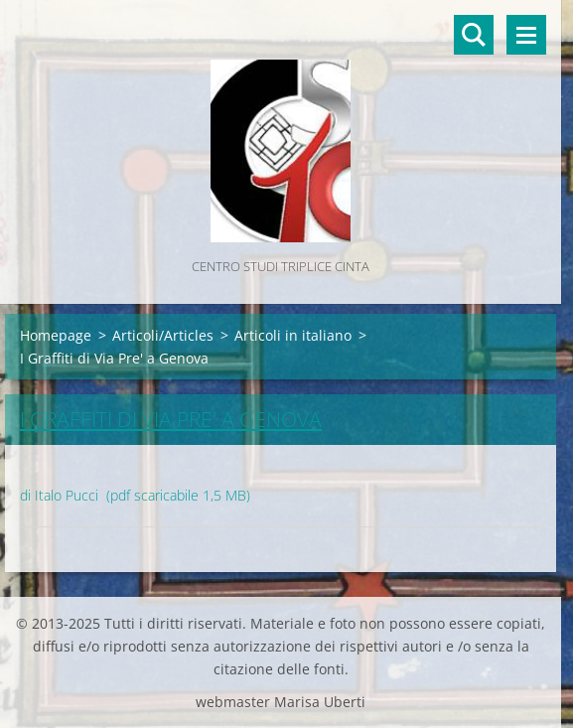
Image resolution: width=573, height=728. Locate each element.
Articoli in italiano (293, 335)
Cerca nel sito (474, 35)
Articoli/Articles (163, 335)
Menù (526, 35)
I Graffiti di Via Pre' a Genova (171, 419)
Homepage (56, 335)
